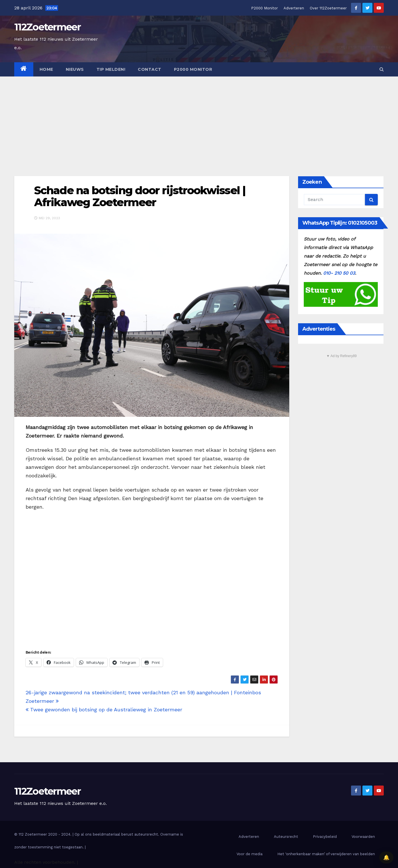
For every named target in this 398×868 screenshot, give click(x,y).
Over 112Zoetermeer (328, 8)
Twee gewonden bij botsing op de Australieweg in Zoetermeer (104, 709)
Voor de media (250, 854)
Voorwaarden (363, 837)
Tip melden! (111, 69)
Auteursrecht (286, 837)
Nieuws (75, 69)
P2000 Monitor (264, 8)
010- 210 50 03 (339, 273)
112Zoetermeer (47, 27)
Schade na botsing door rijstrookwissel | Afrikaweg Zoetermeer (140, 196)
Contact (150, 69)
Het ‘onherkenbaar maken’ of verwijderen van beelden (326, 854)
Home (46, 69)
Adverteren (294, 8)
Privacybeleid (325, 837)
